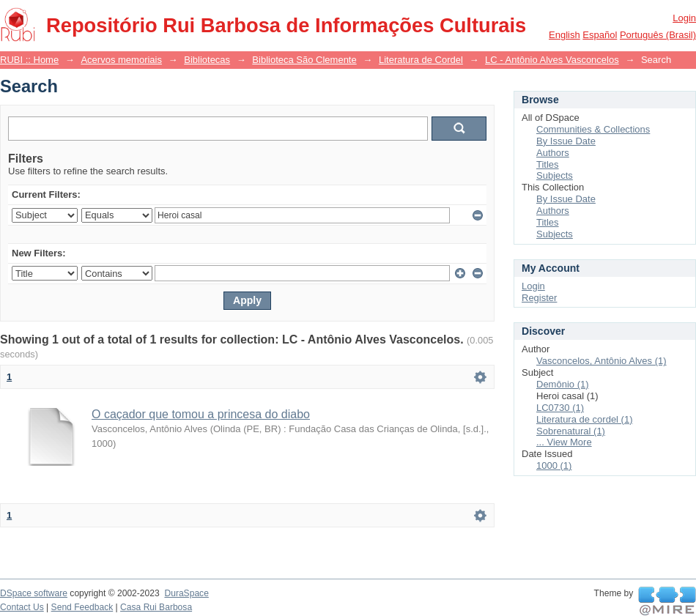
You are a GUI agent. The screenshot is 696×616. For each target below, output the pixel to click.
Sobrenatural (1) (571, 431)
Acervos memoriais (121, 60)
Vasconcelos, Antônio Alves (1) (601, 361)
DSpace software (34, 593)
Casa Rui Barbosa (156, 607)
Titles (548, 164)
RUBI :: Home (29, 60)
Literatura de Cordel (421, 60)
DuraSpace (186, 593)
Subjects (555, 175)
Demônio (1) (563, 384)
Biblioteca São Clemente (304, 60)
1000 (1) (554, 465)
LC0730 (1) (560, 408)
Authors (553, 153)
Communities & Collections (593, 129)
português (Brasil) (658, 35)
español (600, 35)
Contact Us (22, 607)
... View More (564, 442)
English (564, 35)
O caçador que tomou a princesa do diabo (201, 414)
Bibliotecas (207, 60)
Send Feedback (82, 607)
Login (684, 18)
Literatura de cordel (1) (585, 419)
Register (539, 298)
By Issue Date (566, 141)
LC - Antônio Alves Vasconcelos (552, 60)
